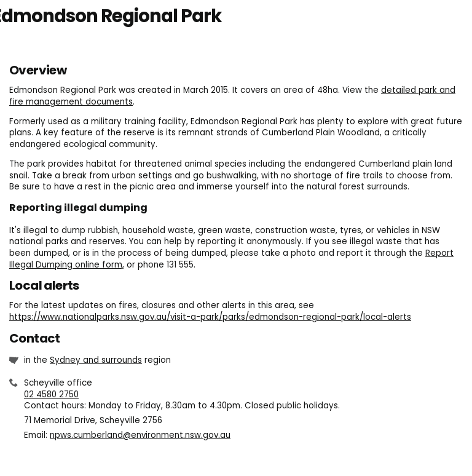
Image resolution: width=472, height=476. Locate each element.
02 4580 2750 (51, 395)
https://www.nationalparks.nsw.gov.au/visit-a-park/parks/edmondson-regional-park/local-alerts (210, 317)
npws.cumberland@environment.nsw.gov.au (140, 435)
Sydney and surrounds (96, 360)
